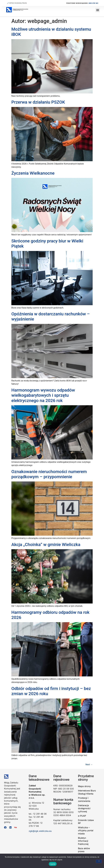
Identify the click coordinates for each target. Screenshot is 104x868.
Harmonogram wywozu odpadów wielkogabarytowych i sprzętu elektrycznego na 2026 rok (43, 395)
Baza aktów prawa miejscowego (85, 851)
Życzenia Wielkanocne (33, 173)
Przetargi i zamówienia (84, 799)
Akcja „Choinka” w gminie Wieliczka (46, 544)
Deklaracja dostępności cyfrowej (84, 808)
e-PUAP (82, 816)
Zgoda (53, 864)
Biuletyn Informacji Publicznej (83, 841)
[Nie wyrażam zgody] (99, 861)
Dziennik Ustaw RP (86, 822)
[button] (98, 10)
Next (89, 764)
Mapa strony (84, 786)
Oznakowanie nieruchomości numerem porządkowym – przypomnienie (49, 474)
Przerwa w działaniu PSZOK (38, 102)
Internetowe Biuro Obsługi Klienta (87, 792)
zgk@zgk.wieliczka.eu (40, 831)
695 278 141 (93, 3)
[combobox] (21, 3)
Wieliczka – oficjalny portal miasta (86, 831)
